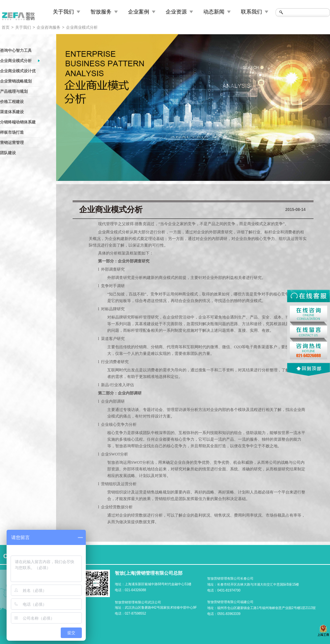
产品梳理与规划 (14, 91)
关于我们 (63, 12)
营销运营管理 (12, 143)
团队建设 (8, 153)
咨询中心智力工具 (16, 51)
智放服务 (101, 12)
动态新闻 (214, 12)
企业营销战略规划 (16, 81)
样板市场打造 (12, 132)
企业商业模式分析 (82, 27)
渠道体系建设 (12, 112)
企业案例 (139, 12)
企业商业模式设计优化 (18, 72)
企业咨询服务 (49, 27)
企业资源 (176, 12)
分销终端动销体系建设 (18, 123)
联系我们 (251, 12)
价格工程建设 (12, 102)
